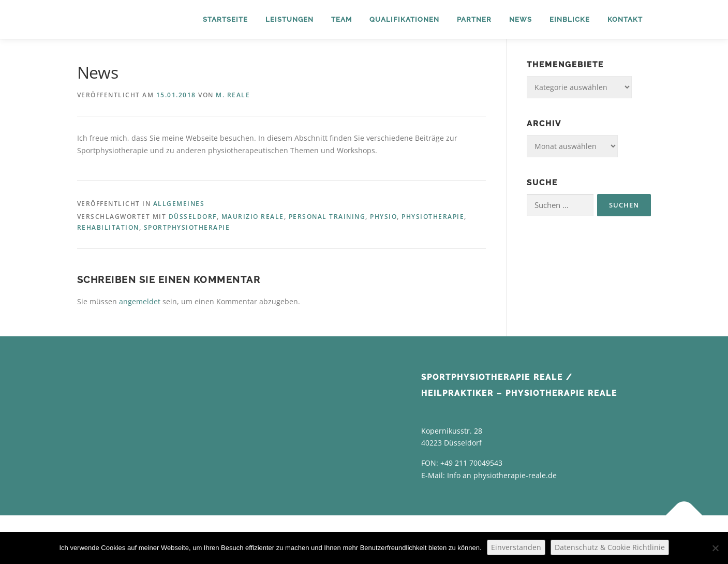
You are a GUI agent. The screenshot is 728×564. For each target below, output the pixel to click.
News (521, 19)
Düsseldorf (193, 217)
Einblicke (570, 19)
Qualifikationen (404, 19)
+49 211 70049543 (471, 463)
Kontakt (625, 19)
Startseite (225, 19)
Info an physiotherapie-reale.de (502, 475)
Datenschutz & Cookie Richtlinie (610, 547)
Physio (383, 217)
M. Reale (233, 95)
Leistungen (289, 19)
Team (341, 19)
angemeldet (140, 301)
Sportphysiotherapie (187, 227)
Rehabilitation (108, 227)
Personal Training (327, 217)
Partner (474, 19)
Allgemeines (179, 204)
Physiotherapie (433, 217)
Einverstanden (516, 547)
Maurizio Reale (253, 217)
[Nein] (715, 548)
